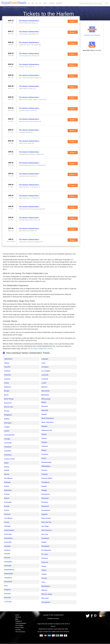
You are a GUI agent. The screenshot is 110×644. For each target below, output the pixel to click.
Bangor (7, 391)
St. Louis (45, 554)
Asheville (8, 375)
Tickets (73, 21)
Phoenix (44, 470)
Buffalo (7, 419)
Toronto (44, 578)
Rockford (45, 502)
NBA (33, 3)
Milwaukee (45, 395)
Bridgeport (8, 415)
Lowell (44, 383)
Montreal (45, 406)
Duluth (7, 486)
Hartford (7, 550)
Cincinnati (8, 443)
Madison (45, 387)
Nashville (45, 410)
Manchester (46, 391)
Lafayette (45, 359)
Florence (7, 514)
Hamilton (7, 546)
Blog (17, 619)
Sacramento (46, 510)
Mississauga (46, 399)
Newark (44, 414)
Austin (7, 383)
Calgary (7, 427)
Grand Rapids (9, 530)
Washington (46, 586)
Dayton (7, 467)
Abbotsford (8, 359)
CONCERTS (52, 3)
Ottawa (44, 450)
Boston (7, 411)
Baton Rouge (9, 399)
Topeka (44, 574)
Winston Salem (47, 594)
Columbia (8, 451)
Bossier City (9, 407)
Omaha (44, 434)
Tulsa (43, 582)
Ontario (44, 438)
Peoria (44, 458)
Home (4, 8)
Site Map (18, 630)
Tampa (44, 566)
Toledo (44, 570)
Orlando (44, 442)
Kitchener (8, 594)
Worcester (45, 598)
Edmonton (8, 490)
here (72, 260)
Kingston (8, 590)
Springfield (45, 546)
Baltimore (8, 387)
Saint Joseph (46, 518)
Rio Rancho (46, 494)
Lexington (45, 367)
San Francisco (47, 530)
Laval (43, 363)
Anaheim (7, 371)
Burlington (8, 423)
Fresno (7, 522)
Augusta (7, 379)
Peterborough (46, 462)
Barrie (6, 395)
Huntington (8, 562)
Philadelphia (46, 466)
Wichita (44, 590)
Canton (7, 431)
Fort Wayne (8, 518)
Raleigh (44, 490)
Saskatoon (45, 538)
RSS (104, 616)
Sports (9, 8)
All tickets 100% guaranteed (92, 35)
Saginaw (45, 514)
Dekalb (7, 470)
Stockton (45, 558)
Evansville (8, 502)
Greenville (8, 542)
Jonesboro (8, 578)
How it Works (19, 625)
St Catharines (46, 550)
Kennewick (8, 582)
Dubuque (8, 482)
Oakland (44, 426)
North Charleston (48, 418)
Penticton (45, 454)
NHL (40, 3)
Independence (9, 570)
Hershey (7, 554)
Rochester (45, 498)
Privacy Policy (19, 627)
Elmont (7, 498)
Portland (45, 474)
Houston (7, 558)
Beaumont (8, 403)
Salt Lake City (46, 522)
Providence (45, 482)
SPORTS (45, 3)
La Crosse (8, 602)
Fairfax (7, 510)
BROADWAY (59, 3)
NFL (29, 3)
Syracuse (45, 562)
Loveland (45, 379)
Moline (44, 402)
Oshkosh (45, 446)
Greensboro (9, 538)
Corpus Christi (9, 459)
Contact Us (19, 621)
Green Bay (8, 534)
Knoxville (8, 598)
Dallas (6, 463)
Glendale (7, 526)
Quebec (44, 486)
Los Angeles (46, 371)
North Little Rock (47, 422)
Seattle (44, 542)
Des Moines (8, 478)
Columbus (8, 455)
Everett (7, 506)
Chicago (7, 439)
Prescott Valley (47, 478)
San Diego (45, 526)
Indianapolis (9, 574)
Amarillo (7, 367)
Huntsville (8, 566)
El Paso (7, 494)
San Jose (45, 534)
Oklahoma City (47, 430)
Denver (7, 474)
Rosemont (45, 506)
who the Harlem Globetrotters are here (40, 349)
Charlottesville (9, 435)
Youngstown (46, 602)
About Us (18, 617)
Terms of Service (20, 632)
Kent (6, 586)
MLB (36, 3)
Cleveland (8, 447)
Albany (7, 363)
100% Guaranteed (21, 623)
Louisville (45, 375)
